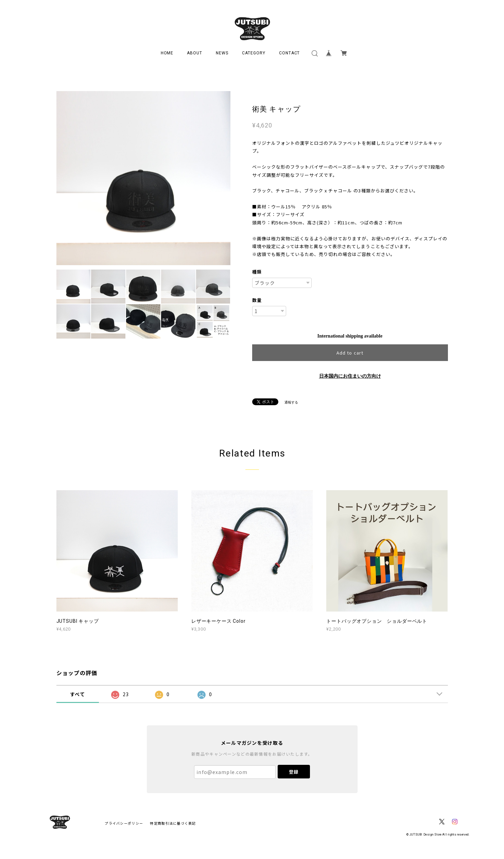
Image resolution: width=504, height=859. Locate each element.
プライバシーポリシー (124, 823)
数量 (257, 300)
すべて (77, 694)
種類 (257, 272)
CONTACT (290, 53)
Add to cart (350, 353)
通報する (291, 402)
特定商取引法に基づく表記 (173, 823)
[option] (143, 178)
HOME (167, 53)
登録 (294, 772)
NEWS (222, 53)
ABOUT (195, 53)
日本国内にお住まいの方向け (350, 376)
